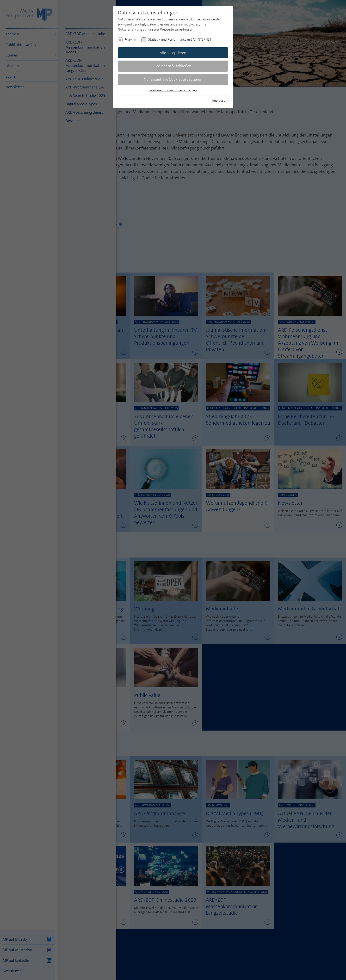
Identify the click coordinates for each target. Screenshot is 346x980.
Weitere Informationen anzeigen (173, 90)
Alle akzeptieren (173, 53)
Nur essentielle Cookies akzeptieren (173, 79)
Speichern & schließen (173, 66)
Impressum (220, 100)
